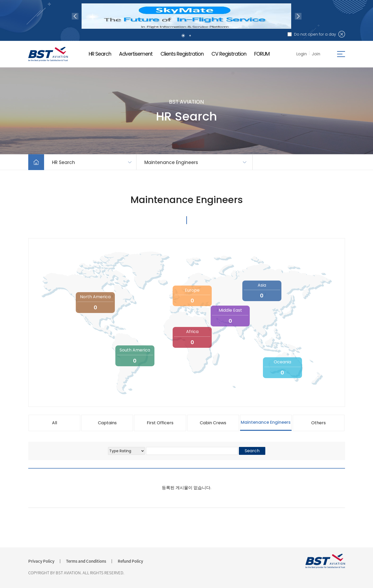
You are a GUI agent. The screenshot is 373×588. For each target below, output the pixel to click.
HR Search (100, 54)
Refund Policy (130, 561)
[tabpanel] (186, 16)
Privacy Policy (41, 561)
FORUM (262, 54)
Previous (75, 16)
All (55, 423)
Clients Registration (182, 54)
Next (298, 16)
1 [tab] (183, 36)
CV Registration (229, 54)
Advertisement (136, 54)
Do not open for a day (315, 34)
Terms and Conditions (86, 561)
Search (252, 451)
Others (318, 423)
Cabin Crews (213, 423)
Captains (107, 423)
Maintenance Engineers (171, 162)
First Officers (160, 423)
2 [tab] (190, 36)
